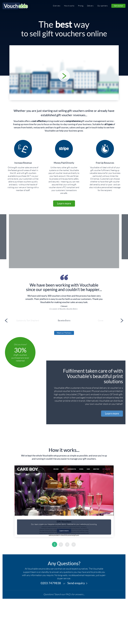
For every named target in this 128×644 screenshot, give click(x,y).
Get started (118, 6)
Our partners (102, 6)
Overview (57, 6)
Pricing (81, 6)
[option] (64, 262)
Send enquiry (77, 583)
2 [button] (61, 544)
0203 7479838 (51, 583)
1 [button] (54, 544)
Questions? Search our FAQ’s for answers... (64, 594)
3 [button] (67, 544)
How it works (69, 6)
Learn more (64, 203)
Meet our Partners (64, 333)
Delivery (90, 6)
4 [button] (74, 544)
